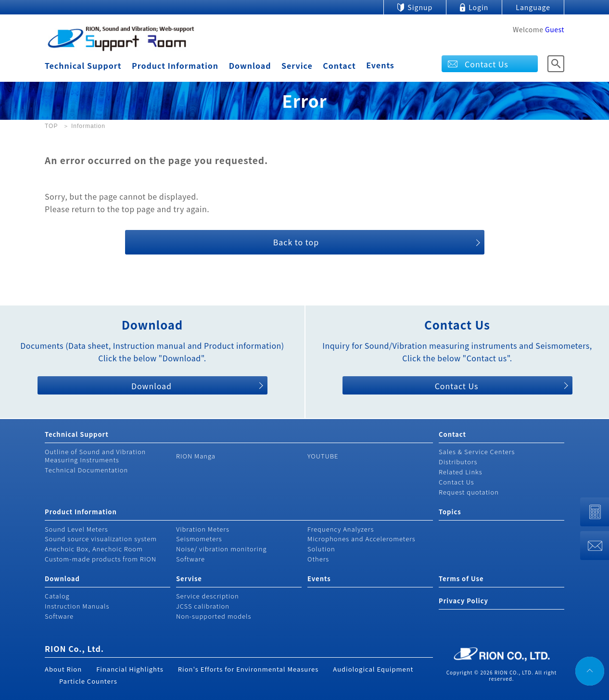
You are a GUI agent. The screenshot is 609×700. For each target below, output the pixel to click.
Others (318, 559)
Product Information (175, 65)
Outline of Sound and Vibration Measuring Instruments (95, 456)
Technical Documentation (86, 470)
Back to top (296, 242)
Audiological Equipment (373, 669)
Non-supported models (214, 616)
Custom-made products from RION (101, 559)
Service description (208, 596)
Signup (420, 7)
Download (250, 65)
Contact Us (487, 64)
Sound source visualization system (101, 539)
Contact (339, 65)
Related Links (461, 472)
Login (478, 7)
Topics (450, 512)
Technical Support (83, 65)
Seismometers (199, 539)
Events (380, 65)
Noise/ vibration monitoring (222, 549)
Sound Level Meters (76, 529)
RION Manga (196, 456)
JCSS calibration (203, 606)
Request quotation (469, 492)
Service (297, 65)
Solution (321, 549)
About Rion (63, 669)
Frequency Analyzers (341, 529)
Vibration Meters (203, 529)
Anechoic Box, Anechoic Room (94, 549)
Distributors (458, 462)
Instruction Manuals (77, 606)
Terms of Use (461, 579)
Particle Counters (88, 681)
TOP (51, 126)
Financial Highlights (130, 669)
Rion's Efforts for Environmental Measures (248, 669)
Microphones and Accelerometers (362, 539)
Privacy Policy (463, 601)
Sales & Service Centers (477, 452)
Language (533, 7)
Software (190, 559)
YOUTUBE (323, 456)
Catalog (57, 596)
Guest (555, 29)
